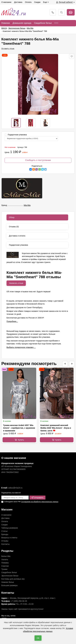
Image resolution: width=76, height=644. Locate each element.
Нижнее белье (8, 582)
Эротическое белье (10, 576)
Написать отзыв (16, 283)
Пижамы (5, 563)
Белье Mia (6, 556)
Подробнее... (12, 321)
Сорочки (5, 566)
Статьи (4, 531)
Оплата (5, 521)
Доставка (5, 518)
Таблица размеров (10, 528)
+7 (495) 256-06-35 (19, 601)
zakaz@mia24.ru (15, 488)
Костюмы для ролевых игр (13, 579)
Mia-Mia (27, 205)
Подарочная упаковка (16, 135)
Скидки (4, 525)
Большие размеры (9, 585)
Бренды (5, 534)
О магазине (6, 515)
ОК (38, 638)
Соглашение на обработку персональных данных (40, 502)
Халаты (5, 559)
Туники (4, 569)
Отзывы (5, 541)
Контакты (5, 544)
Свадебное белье (9, 572)
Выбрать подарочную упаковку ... (21, 347)
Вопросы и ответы (9, 538)
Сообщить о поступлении (38, 160)
